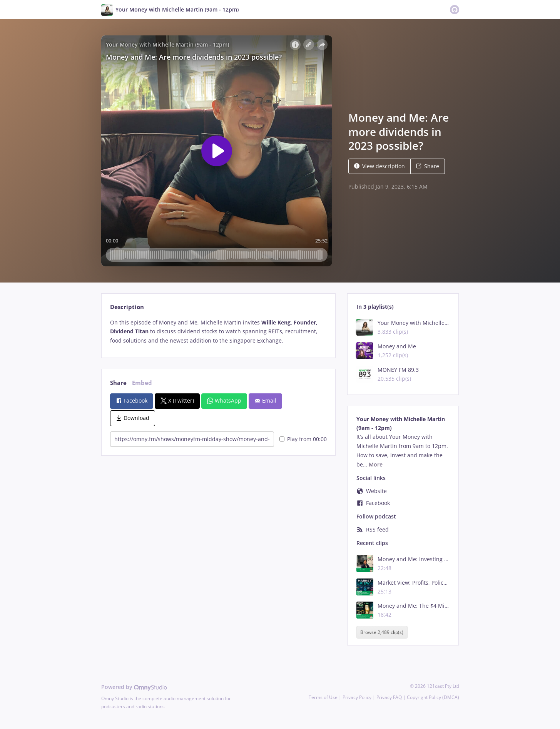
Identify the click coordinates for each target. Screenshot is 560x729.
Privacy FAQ (389, 697)
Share (428, 166)
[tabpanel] (218, 332)
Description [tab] (127, 307)
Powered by (134, 687)
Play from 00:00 (303, 439)
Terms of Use (323, 697)
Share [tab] (118, 383)
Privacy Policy (357, 697)
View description (379, 166)
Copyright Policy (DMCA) (433, 697)
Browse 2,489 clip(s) (382, 632)
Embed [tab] (142, 383)
